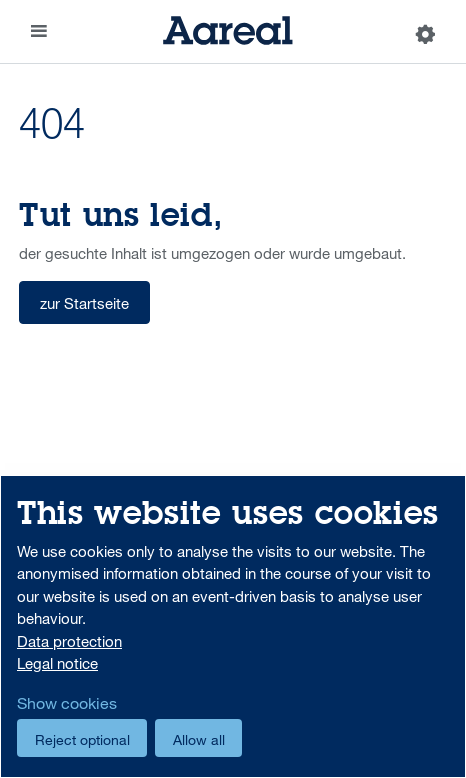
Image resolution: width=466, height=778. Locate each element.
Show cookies (67, 703)
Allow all (199, 739)
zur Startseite (84, 303)
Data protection (69, 641)
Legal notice (57, 663)
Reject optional (82, 739)
